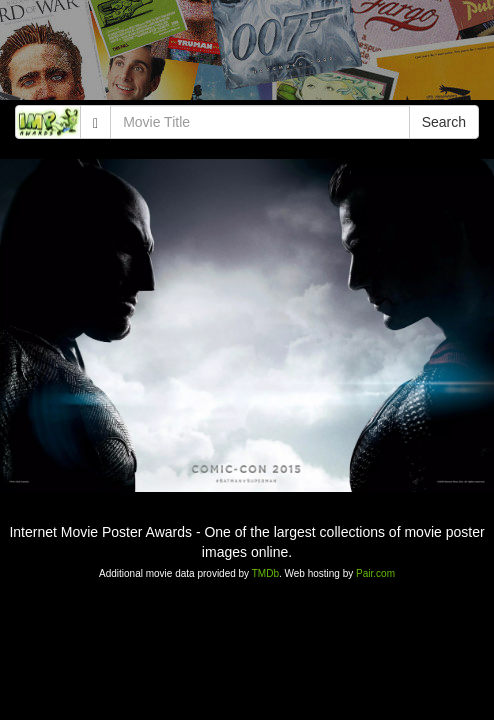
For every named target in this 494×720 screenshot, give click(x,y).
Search (444, 122)
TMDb (265, 573)
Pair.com (375, 573)
